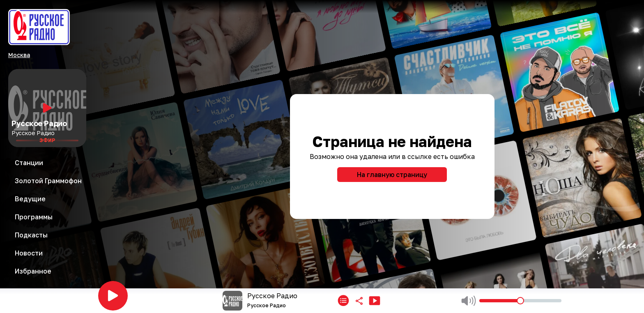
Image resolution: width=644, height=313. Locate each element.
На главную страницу (392, 175)
